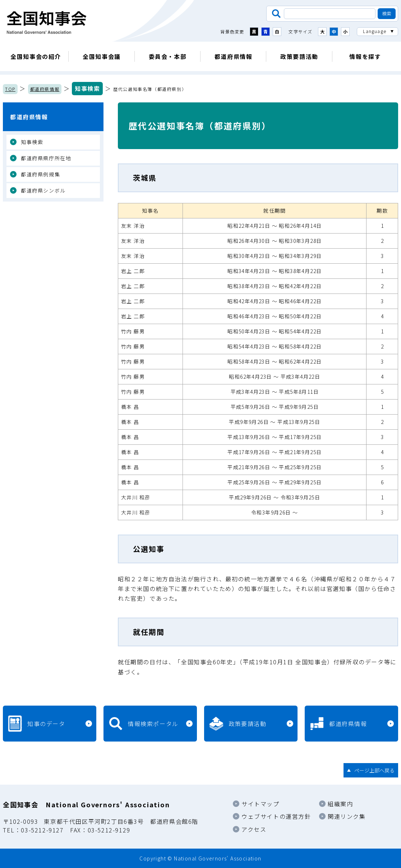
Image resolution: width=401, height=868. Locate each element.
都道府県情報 (234, 56)
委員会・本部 (168, 56)
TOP (10, 89)
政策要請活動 (299, 56)
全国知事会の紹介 (36, 56)
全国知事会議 (102, 56)
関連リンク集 (347, 816)
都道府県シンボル (43, 190)
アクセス (254, 829)
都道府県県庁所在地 (46, 158)
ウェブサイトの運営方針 (276, 816)
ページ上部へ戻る (374, 770)
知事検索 (87, 88)
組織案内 (340, 804)
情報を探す (365, 56)
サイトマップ (261, 804)
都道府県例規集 (40, 174)
